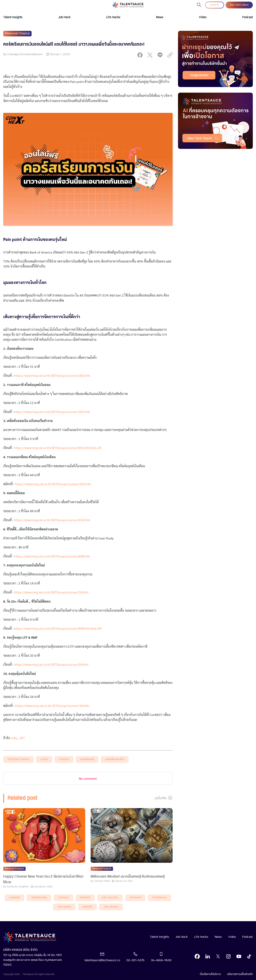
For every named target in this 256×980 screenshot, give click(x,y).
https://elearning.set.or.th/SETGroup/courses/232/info (52, 520)
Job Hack (64, 17)
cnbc (14, 738)
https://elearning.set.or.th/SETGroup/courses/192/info (52, 412)
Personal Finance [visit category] (17, 34)
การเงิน (44, 759)
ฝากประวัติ (215, 5)
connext (63, 898)
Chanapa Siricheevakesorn (25, 54)
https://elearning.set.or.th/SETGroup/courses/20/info (52, 664)
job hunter (64, 907)
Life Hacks (113, 17)
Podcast (247, 17)
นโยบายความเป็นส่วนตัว (240, 974)
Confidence (159, 898)
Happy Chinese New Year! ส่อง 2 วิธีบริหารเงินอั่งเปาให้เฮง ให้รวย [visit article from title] (43, 879)
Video (203, 17)
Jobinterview (39, 898)
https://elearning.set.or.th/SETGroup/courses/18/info (52, 706)
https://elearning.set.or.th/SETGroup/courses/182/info (52, 375)
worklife (87, 907)
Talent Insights (13, 17)
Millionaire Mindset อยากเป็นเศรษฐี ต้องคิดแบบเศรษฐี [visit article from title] (128, 877)
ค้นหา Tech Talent (239, 5)
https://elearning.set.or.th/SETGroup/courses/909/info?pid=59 (58, 628)
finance (64, 759)
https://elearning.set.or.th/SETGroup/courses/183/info (53, 484)
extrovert (135, 898)
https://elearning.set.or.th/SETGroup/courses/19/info (52, 592)
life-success (110, 898)
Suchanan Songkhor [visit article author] (18, 887)
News (160, 17)
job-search (111, 907)
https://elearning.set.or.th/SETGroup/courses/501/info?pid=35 (58, 448)
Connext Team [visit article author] (102, 881)
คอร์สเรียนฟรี (87, 759)
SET (22, 738)
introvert (85, 898)
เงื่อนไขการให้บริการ (210, 974)
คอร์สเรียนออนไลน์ (115, 759)
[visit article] (44, 836)
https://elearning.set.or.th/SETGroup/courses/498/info (52, 556)
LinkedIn (14, 898)
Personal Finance (18, 759)
